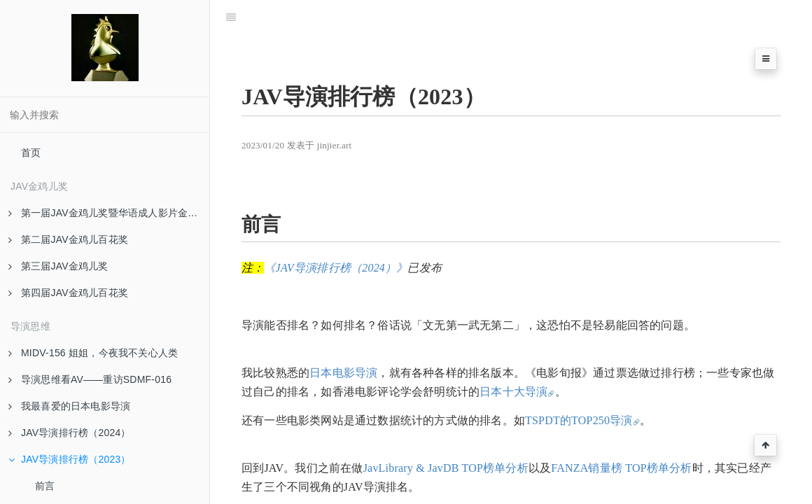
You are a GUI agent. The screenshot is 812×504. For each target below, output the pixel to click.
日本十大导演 (513, 392)
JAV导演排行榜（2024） (70, 433)
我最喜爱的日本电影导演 (69, 406)
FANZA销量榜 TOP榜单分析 (621, 468)
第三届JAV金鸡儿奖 (58, 266)
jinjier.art (335, 145)
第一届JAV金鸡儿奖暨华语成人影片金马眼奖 (109, 213)
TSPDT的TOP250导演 (579, 420)
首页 (31, 153)
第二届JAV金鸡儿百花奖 (68, 239)
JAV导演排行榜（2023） (70, 459)
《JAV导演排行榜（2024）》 (336, 268)
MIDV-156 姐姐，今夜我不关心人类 (93, 353)
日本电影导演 (343, 373)
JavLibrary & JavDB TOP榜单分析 (446, 468)
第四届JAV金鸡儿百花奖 (68, 293)
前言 (45, 486)
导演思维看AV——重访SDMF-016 (90, 379)
